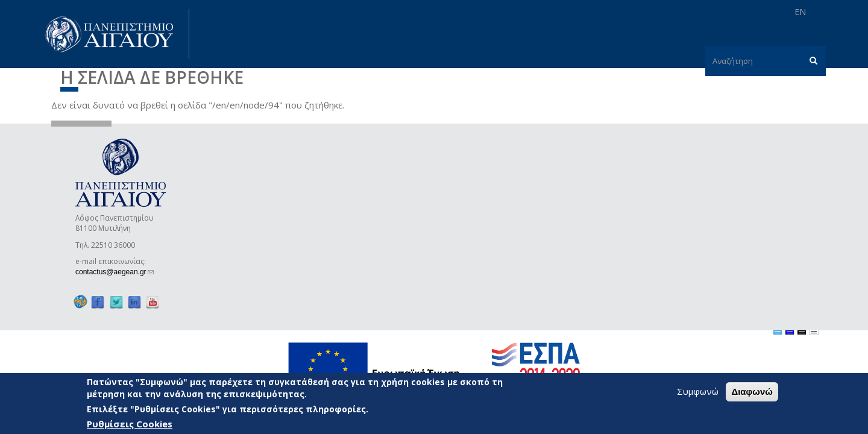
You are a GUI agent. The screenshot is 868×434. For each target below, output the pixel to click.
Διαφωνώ (752, 392)
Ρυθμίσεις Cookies (130, 424)
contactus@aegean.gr (115, 272)
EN (800, 12)
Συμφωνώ (698, 392)
